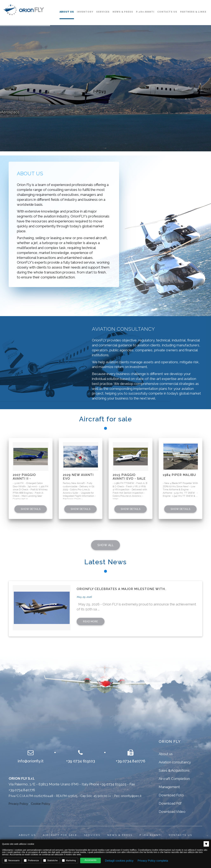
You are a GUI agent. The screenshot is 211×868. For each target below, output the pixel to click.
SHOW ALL (105, 545)
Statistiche (50, 860)
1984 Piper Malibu (179, 475)
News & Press (123, 12)
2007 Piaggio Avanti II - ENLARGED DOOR (28, 477)
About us (67, 12)
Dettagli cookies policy (119, 861)
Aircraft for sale (60, 835)
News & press (120, 835)
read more (91, 622)
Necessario (12, 860)
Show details (31, 509)
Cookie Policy (40, 804)
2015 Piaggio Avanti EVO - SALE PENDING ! (129, 477)
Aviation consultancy (175, 762)
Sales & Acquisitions (174, 770)
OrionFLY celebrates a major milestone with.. (122, 589)
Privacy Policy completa (153, 861)
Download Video (172, 812)
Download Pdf (170, 803)
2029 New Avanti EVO (78, 477)
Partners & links (193, 12)
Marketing (69, 860)
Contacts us (167, 12)
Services (103, 12)
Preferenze (31, 860)
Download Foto (171, 795)
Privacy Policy (18, 804)
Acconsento (90, 860)
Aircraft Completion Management (174, 783)
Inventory (85, 12)
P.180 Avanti (145, 12)
